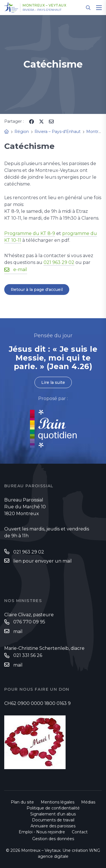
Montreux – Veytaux (44, 5)
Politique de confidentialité (53, 808)
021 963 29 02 (59, 262)
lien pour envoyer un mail (43, 561)
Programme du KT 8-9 (30, 233)
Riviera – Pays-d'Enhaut (42, 10)
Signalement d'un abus (53, 814)
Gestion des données (53, 839)
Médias (88, 802)
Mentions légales (58, 802)
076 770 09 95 (29, 622)
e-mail (20, 269)
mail (18, 631)
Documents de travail (53, 820)
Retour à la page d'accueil (37, 290)
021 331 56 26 (28, 655)
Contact (80, 832)
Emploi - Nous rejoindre (42, 832)
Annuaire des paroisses (53, 826)
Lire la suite (53, 382)
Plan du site (22, 802)
